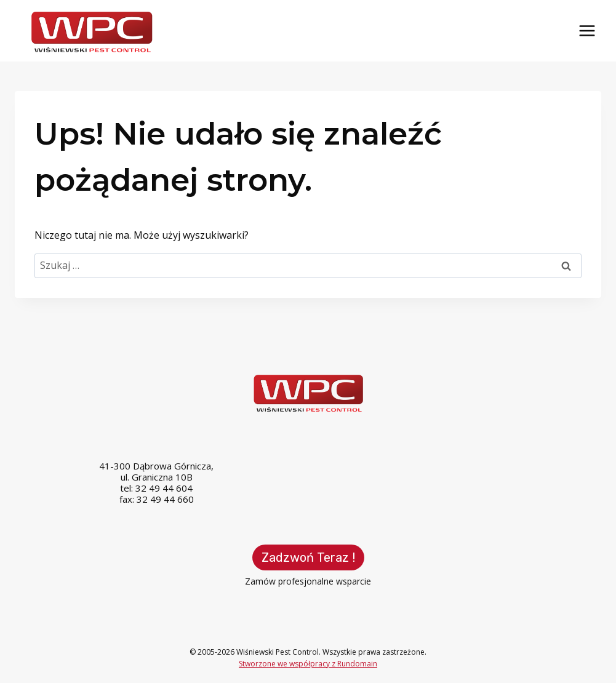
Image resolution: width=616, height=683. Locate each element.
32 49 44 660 (165, 499)
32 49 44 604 (164, 488)
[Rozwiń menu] (587, 30)
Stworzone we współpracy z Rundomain (308, 664)
